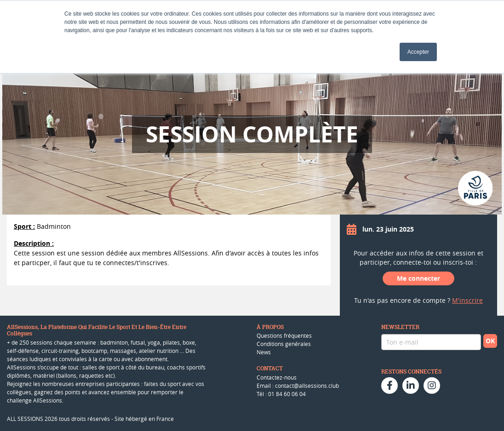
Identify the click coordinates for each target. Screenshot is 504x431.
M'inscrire (467, 300)
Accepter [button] (418, 52)
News (264, 352)
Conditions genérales (284, 344)
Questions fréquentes (284, 335)
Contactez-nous (277, 377)
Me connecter (418, 278)
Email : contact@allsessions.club (298, 386)
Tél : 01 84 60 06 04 (281, 394)
